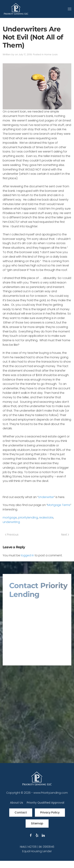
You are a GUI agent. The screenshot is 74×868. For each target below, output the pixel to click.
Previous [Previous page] (12, 535)
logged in (27, 555)
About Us (17, 803)
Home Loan (51, 54)
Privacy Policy (50, 812)
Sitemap (37, 823)
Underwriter (46, 497)
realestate (46, 518)
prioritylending (28, 518)
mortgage (10, 518)
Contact (21, 812)
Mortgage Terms (59, 505)
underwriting (11, 522)
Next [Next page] (65, 535)
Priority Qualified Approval (45, 803)
